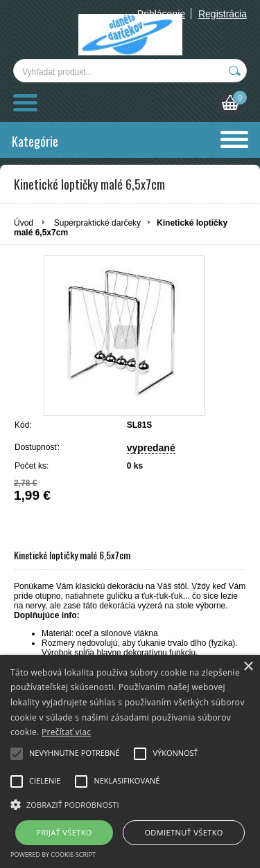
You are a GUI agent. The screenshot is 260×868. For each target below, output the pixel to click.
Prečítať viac (66, 732)
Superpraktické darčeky (97, 223)
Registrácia (223, 14)
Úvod (24, 223)
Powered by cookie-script (53, 855)
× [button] (248, 667)
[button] (130, 804)
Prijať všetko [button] (64, 832)
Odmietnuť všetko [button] (183, 832)
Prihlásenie (161, 14)
